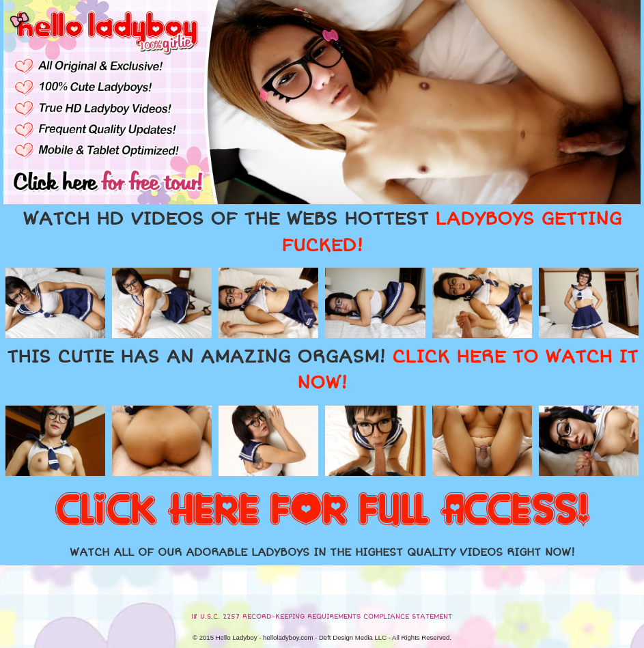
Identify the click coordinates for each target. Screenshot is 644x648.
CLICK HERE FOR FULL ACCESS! (322, 511)
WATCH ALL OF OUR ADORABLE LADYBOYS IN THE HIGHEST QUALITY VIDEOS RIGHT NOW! (322, 552)
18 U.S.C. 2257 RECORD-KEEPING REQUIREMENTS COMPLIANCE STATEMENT (322, 617)
